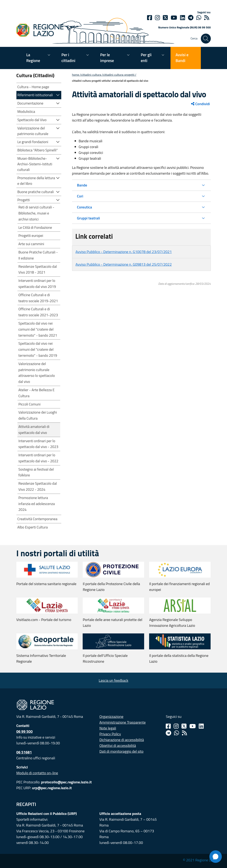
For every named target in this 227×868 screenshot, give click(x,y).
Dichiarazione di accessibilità (122, 740)
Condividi (200, 104)
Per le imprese (107, 58)
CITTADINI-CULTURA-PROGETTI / (120, 75)
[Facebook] (150, 18)
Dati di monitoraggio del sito (121, 751)
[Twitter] (165, 18)
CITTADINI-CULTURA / (92, 75)
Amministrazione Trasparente (123, 722)
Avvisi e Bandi (182, 58)
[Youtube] (174, 18)
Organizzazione (112, 716)
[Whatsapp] (199, 18)
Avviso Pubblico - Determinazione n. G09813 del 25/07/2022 (124, 264)
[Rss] (184, 733)
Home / (77, 75)
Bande (82, 185)
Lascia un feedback (113, 680)
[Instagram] (157, 18)
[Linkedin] (183, 18)
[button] (58, 95)
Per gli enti (146, 58)
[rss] (207, 18)
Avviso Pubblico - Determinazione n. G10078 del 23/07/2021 (124, 252)
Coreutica (85, 207)
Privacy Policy (110, 734)
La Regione (33, 58)
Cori (80, 196)
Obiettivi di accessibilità (118, 746)
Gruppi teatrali (89, 218)
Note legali (108, 728)
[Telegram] (168, 733)
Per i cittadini (68, 58)
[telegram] (191, 18)
